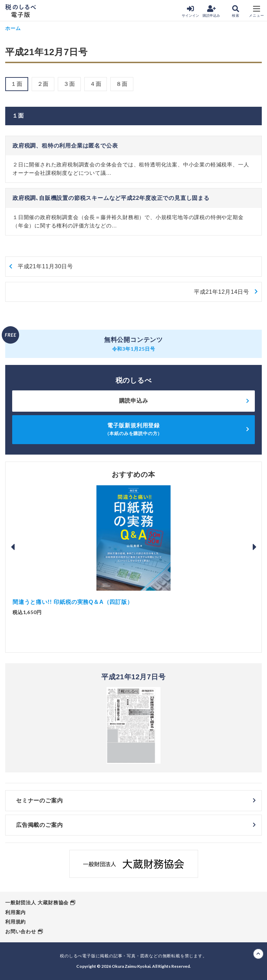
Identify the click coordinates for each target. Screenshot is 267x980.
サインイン (190, 11)
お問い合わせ (21, 932)
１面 (17, 84)
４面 (96, 84)
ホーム (13, 28)
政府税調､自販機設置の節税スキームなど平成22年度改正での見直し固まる (111, 198)
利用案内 (15, 912)
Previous (13, 547)
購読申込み (211, 11)
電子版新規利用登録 (134, 429)
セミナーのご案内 (39, 801)
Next (254, 547)
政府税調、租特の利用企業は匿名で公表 (65, 146)
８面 (122, 84)
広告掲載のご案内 (39, 825)
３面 (69, 84)
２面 (43, 84)
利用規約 (15, 922)
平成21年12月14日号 (222, 292)
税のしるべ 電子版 (21, 11)
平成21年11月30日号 (45, 266)
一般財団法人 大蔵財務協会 (37, 903)
